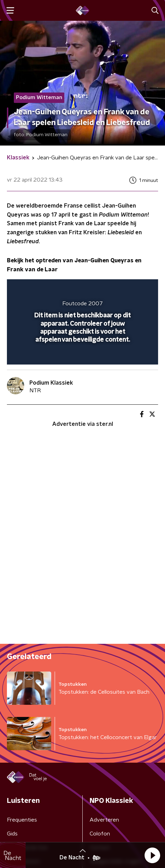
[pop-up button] (121, 289)
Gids (12, 834)
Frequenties (22, 820)
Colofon (100, 834)
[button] (152, 855)
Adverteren (104, 820)
